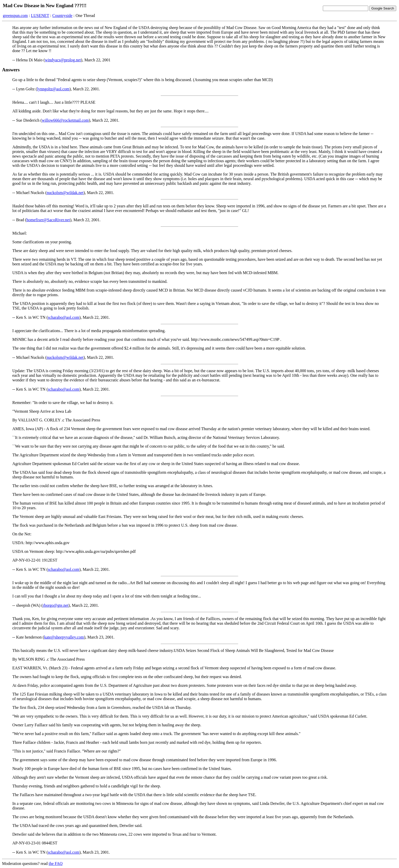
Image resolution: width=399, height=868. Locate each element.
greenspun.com (15, 16)
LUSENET (40, 16)
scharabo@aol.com (64, 317)
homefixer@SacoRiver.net (48, 220)
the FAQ (56, 864)
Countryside (62, 16)
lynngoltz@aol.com (53, 89)
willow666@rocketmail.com (65, 120)
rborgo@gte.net (56, 605)
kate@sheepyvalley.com (64, 637)
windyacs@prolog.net (63, 60)
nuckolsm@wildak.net (65, 193)
